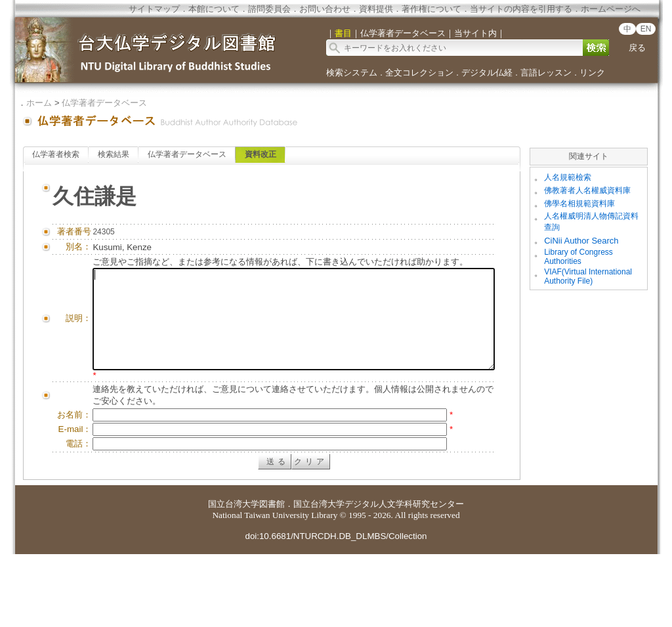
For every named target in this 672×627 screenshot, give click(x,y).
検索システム (352, 73)
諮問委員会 (269, 9)
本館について (214, 9)
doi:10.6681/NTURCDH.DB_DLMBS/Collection (336, 609)
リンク (592, 73)
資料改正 (261, 154)
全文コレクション (419, 73)
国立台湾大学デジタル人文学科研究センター (379, 577)
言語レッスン (546, 73)
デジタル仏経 (487, 73)
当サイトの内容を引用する (521, 9)
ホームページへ (611, 9)
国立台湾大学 (234, 577)
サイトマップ (154, 9)
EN (646, 29)
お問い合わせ (325, 9)
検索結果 (114, 154)
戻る (637, 48)
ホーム (39, 103)
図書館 (272, 577)
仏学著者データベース (104, 103)
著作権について (431, 9)
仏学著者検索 (56, 154)
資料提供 (376, 9)
